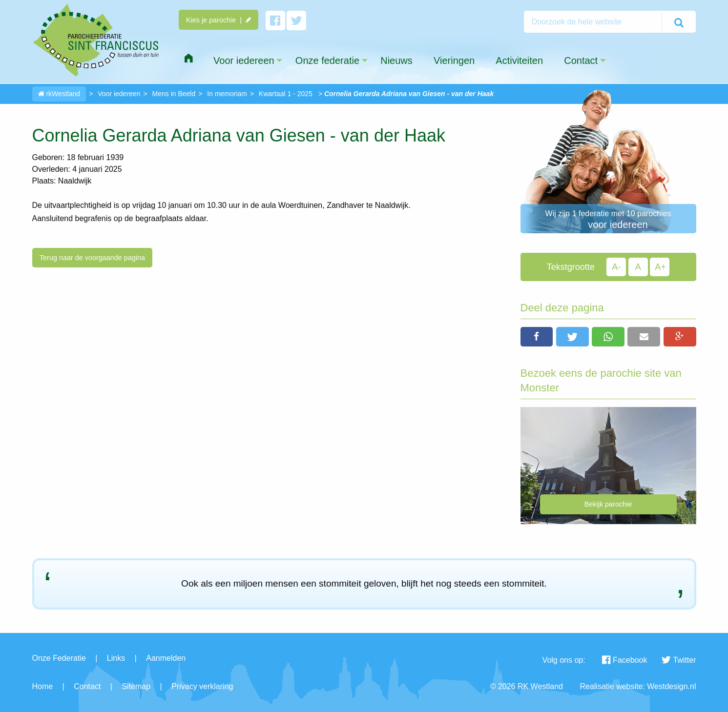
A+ (660, 267)
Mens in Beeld (174, 94)
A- (616, 267)
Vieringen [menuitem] (454, 61)
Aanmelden (166, 658)
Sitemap (136, 686)
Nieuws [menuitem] (396, 61)
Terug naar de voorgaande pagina (92, 258)
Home (43, 686)
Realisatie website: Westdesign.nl (638, 686)
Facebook (624, 660)
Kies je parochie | (218, 20)
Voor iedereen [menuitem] (244, 61)
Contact (87, 686)
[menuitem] (188, 59)
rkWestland (59, 94)
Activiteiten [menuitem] (519, 61)
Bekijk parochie (608, 504)
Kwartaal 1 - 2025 (286, 94)
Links (116, 658)
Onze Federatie (59, 658)
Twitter (679, 660)
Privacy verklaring (202, 686)
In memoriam (227, 94)
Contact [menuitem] (581, 61)
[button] (537, 337)
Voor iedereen (119, 94)
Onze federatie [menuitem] (327, 61)
